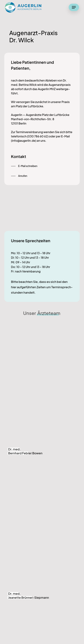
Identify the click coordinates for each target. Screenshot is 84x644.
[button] (74, 7)
